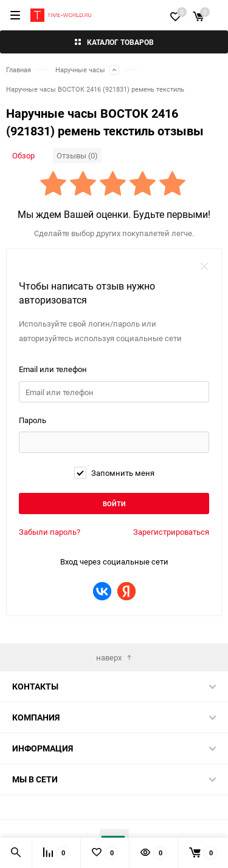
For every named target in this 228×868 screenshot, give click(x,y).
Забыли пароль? (50, 532)
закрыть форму (204, 266)
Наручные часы (80, 70)
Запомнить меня (114, 473)
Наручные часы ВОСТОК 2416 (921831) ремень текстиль (95, 89)
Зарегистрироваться (171, 532)
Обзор (23, 155)
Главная (19, 70)
